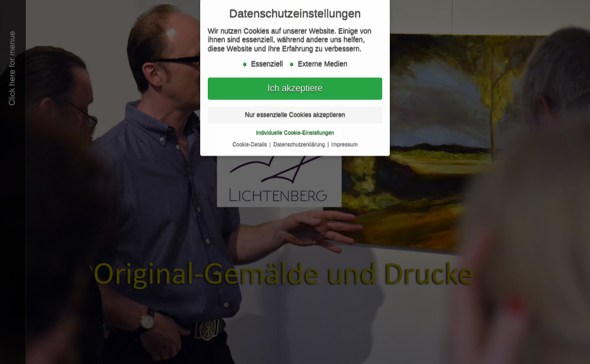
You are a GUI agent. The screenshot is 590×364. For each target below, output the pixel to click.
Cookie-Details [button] (251, 142)
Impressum (344, 142)
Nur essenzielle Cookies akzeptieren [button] (295, 112)
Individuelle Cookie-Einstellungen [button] (295, 130)
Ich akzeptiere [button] (295, 86)
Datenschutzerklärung (300, 142)
